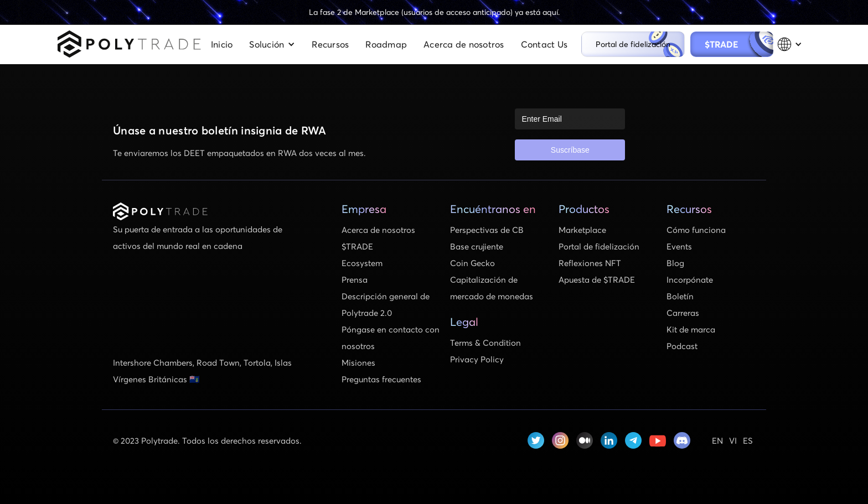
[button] (272, 44)
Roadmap (386, 44)
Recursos (330, 44)
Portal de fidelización (633, 44)
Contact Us (544, 44)
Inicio (222, 44)
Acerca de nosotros (464, 44)
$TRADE (729, 44)
